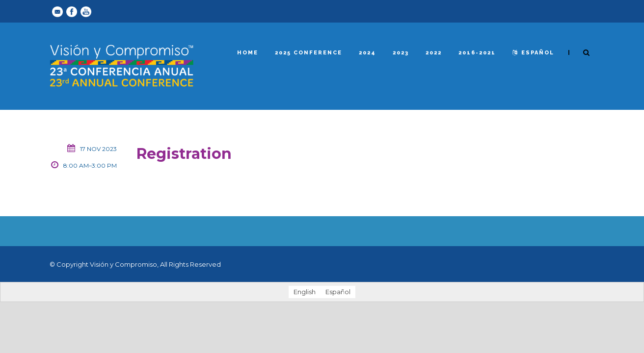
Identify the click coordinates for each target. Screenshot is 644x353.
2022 (434, 53)
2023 (401, 53)
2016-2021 (477, 53)
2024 (367, 53)
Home (248, 53)
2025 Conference (309, 53)
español (533, 53)
